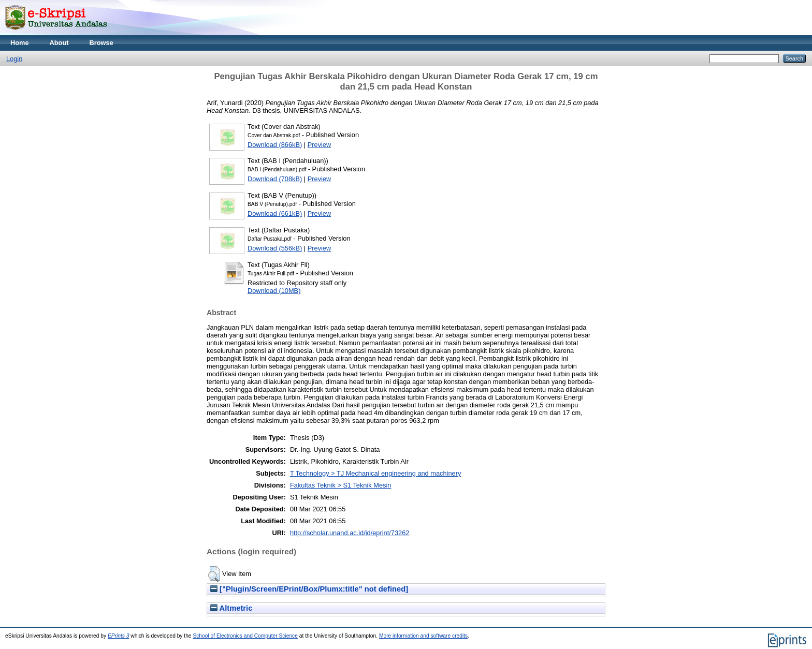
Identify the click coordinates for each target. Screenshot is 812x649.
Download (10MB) (274, 291)
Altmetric (231, 608)
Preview (320, 145)
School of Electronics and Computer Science (245, 636)
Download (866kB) (275, 145)
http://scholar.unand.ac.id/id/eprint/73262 (350, 533)
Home (20, 43)
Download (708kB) (275, 179)
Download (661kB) (275, 213)
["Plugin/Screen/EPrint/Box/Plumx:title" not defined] (309, 589)
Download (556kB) (275, 248)
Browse (102, 43)
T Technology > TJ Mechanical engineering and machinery (375, 473)
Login (14, 59)
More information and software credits (423, 636)
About (59, 43)
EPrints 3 (119, 636)
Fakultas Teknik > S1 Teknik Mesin (340, 485)
